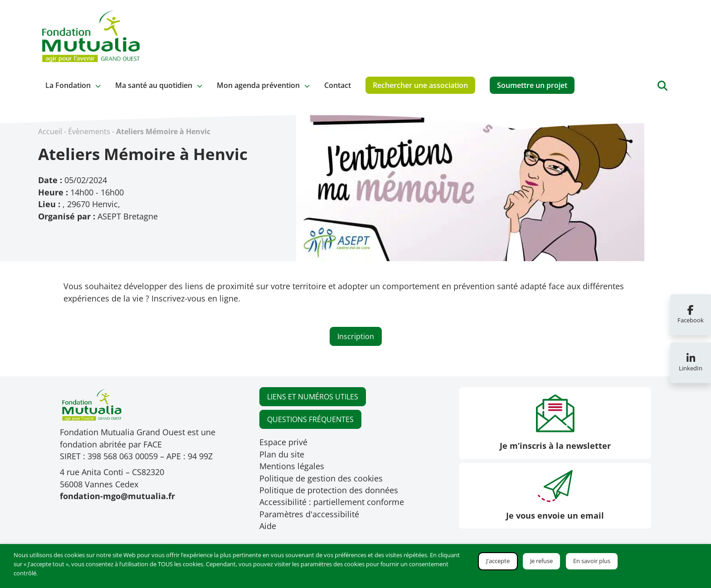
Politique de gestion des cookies (321, 478)
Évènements (89, 131)
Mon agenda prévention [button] (258, 85)
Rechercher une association (420, 85)
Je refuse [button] (541, 561)
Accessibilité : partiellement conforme (332, 502)
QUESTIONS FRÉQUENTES (310, 419)
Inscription (356, 336)
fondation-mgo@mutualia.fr (117, 496)
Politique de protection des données (329, 490)
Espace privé (283, 442)
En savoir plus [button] (592, 561)
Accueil (50, 131)
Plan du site (282, 454)
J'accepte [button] (498, 561)
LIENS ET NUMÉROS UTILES (313, 397)
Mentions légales (292, 466)
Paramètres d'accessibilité (309, 514)
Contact (338, 85)
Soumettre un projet (532, 85)
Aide (268, 526)
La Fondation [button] (68, 85)
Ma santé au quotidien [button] (154, 85)
